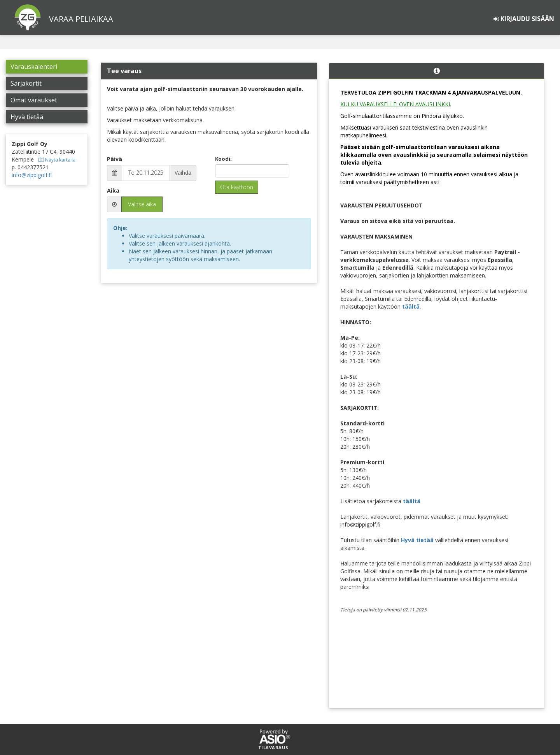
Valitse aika (142, 204)
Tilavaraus (273, 748)
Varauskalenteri (34, 67)
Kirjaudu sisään (524, 19)
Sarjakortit (26, 83)
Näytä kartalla (57, 160)
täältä (411, 306)
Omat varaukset (34, 100)
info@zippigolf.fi (32, 175)
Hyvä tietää (27, 117)
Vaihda (183, 173)
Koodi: (223, 159)
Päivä (115, 159)
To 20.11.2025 (146, 173)
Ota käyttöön (237, 187)
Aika (113, 191)
